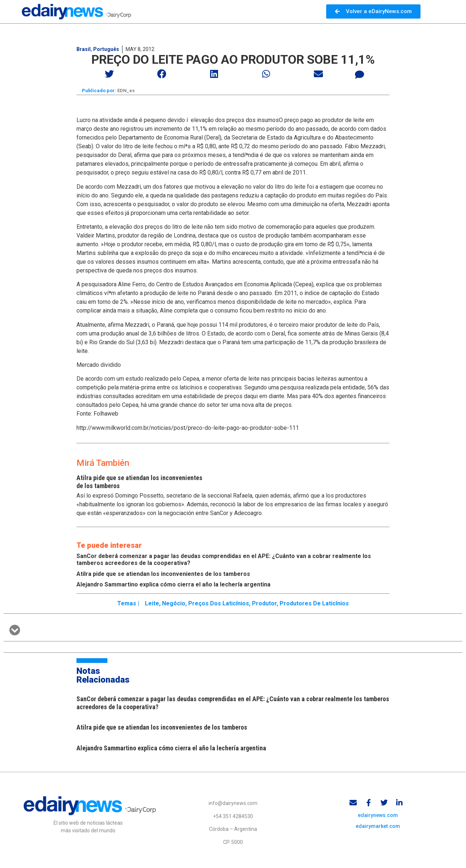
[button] (110, 74)
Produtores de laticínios (314, 604)
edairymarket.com (378, 828)
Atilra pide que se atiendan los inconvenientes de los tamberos (163, 574)
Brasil (84, 49)
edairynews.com (378, 817)
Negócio (174, 604)
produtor (264, 604)
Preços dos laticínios (219, 604)
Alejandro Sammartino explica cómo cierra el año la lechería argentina (173, 585)
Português (106, 49)
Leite (152, 604)
